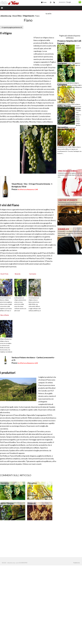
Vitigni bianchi (28, 16)
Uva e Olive (17, 16)
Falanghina (32, 483)
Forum (44, 2)
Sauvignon (5, 483)
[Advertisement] (23, 13)
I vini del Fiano (10, 205)
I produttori (8, 373)
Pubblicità (76, 563)
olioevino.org (6, 16)
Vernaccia (32, 503)
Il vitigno (6, 33)
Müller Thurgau (7, 503)
